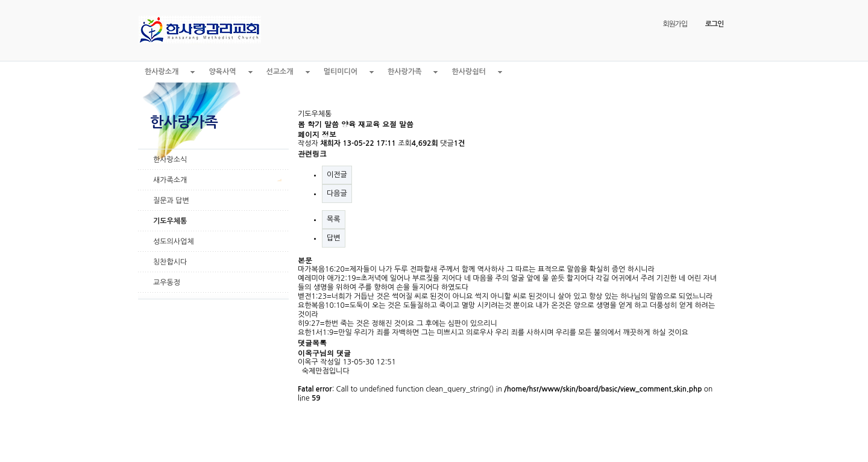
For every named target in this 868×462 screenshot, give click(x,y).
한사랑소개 (162, 72)
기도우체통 (170, 221)
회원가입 (675, 24)
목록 (334, 219)
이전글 (337, 175)
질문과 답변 (171, 201)
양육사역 (222, 72)
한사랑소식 (170, 160)
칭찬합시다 (170, 262)
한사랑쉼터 (468, 72)
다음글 (337, 193)
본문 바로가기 (0, 0)
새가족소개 (170, 180)
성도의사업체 (174, 242)
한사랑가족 (404, 72)
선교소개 (280, 72)
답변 (334, 238)
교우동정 (167, 283)
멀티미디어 (341, 72)
